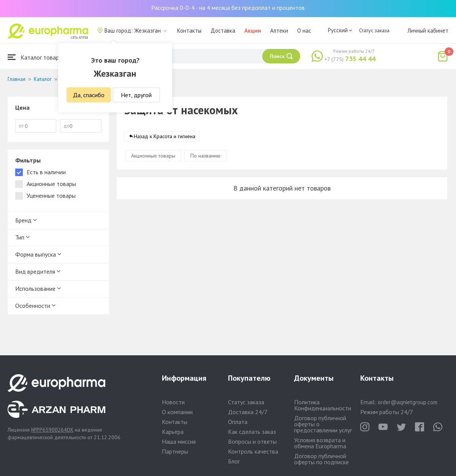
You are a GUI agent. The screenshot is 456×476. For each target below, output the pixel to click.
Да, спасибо (89, 95)
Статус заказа (374, 30)
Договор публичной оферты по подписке (321, 459)
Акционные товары (153, 156)
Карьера (173, 432)
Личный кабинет (428, 31)
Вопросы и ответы (252, 441)
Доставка (223, 31)
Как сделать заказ (252, 432)
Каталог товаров (36, 57)
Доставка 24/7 (248, 412)
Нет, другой (136, 95)
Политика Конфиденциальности (323, 405)
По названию (205, 156)
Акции (253, 31)
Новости (173, 402)
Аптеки (279, 31)
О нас (304, 31)
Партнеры (175, 451)
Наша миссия (179, 441)
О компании (177, 412)
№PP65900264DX (52, 430)
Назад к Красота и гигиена (165, 136)
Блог (234, 461)
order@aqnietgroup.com (408, 402)
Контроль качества (253, 451)
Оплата (238, 422)
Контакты (189, 31)
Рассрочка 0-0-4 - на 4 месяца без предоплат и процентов (228, 8)
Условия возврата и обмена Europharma (320, 443)
